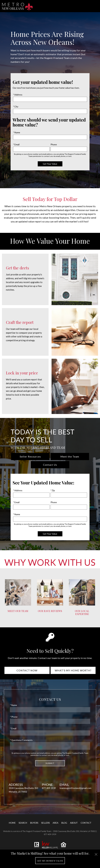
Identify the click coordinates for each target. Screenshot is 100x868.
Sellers (45, 823)
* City (16, 107)
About (74, 823)
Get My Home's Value (50, 861)
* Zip (53, 490)
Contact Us (50, 465)
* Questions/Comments (21, 740)
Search (23, 823)
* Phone (14, 717)
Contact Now (27, 670)
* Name (17, 132)
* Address (18, 95)
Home (12, 823)
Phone (54, 145)
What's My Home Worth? (73, 670)
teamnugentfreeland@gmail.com (75, 788)
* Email (16, 145)
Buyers (34, 823)
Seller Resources (30, 457)
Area (55, 823)
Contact (86, 823)
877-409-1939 (49, 788)
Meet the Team (70, 457)
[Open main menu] (96, 6)
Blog (64, 823)
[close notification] (96, 853)
